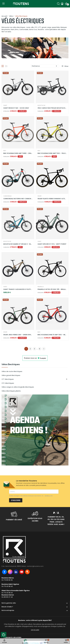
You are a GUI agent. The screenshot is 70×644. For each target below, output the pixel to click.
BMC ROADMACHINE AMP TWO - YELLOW (52, 153)
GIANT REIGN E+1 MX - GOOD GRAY (16, 108)
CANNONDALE (7, 196)
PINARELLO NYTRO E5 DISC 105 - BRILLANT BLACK (52, 289)
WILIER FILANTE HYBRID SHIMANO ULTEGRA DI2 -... (52, 199)
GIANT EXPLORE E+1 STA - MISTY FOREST (52, 244)
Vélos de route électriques (12, 371)
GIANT (5, 105)
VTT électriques (8, 379)
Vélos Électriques (11, 365)
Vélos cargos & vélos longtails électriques (18, 387)
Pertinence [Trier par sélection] (45, 66)
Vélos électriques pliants (11, 391)
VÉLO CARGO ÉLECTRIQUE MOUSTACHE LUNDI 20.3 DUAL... (52, 108)
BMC (5, 151)
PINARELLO (41, 287)
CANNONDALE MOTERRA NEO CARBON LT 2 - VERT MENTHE (18, 199)
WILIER (39, 196)
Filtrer (66, 66)
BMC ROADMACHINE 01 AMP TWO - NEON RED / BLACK (52, 335)
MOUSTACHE (41, 105)
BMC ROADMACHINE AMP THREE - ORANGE (18, 153)
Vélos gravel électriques (11, 375)
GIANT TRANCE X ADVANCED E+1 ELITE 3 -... (18, 289)
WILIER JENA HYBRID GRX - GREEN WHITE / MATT (18, 335)
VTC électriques (8, 383)
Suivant (44, 349)
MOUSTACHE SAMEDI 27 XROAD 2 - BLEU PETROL (18, 244)
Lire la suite (35, 630)
